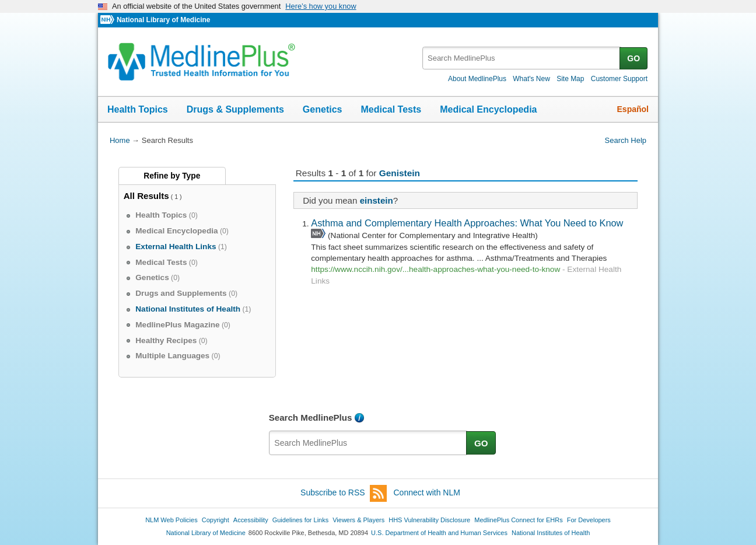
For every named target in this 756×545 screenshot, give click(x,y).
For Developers (589, 520)
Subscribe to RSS (344, 493)
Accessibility (251, 520)
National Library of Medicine (163, 20)
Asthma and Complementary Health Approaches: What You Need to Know (467, 223)
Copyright (216, 520)
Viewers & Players (358, 520)
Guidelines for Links (300, 520)
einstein (377, 200)
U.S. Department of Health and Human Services (439, 533)
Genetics (323, 109)
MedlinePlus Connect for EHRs (518, 520)
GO (633, 58)
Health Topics (138, 109)
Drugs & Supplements (235, 109)
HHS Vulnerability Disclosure (429, 520)
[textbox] (522, 58)
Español (633, 109)
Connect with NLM (427, 492)
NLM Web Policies (171, 520)
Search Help (626, 140)
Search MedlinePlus (311, 418)
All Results (146, 196)
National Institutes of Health (551, 533)
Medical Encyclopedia (488, 109)
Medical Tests (391, 109)
